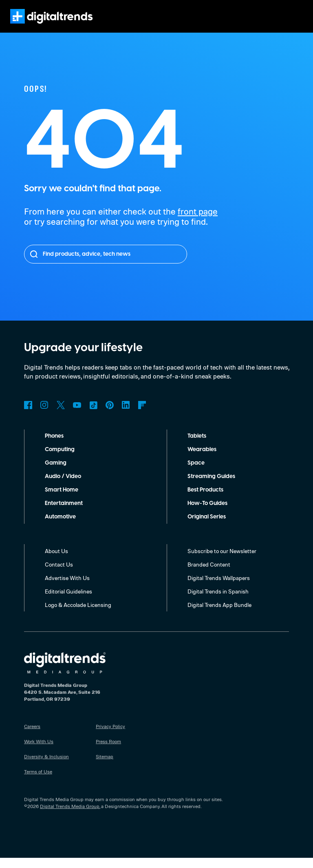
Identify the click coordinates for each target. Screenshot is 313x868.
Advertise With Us (67, 588)
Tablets (197, 446)
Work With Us (39, 751)
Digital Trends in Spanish (219, 601)
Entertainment (64, 514)
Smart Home (62, 500)
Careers (33, 736)
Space (196, 473)
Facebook (28, 415)
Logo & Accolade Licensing (79, 615)
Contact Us (59, 574)
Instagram (44, 415)
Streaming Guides (212, 487)
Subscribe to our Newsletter (223, 561)
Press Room (109, 751)
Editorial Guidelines (69, 601)
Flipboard (142, 415)
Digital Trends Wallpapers (220, 588)
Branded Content (209, 574)
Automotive (61, 527)
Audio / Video (63, 487)
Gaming (55, 473)
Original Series (208, 527)
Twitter (61, 415)
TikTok (93, 415)
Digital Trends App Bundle (220, 615)
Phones (55, 446)
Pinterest (110, 415)
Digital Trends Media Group (70, 816)
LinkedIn (126, 415)
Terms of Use (39, 782)
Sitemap (105, 766)
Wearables (202, 460)
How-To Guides (208, 514)
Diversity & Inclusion (46, 766)
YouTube (77, 415)
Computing (60, 460)
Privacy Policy (111, 736)
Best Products (207, 500)
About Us (57, 561)
